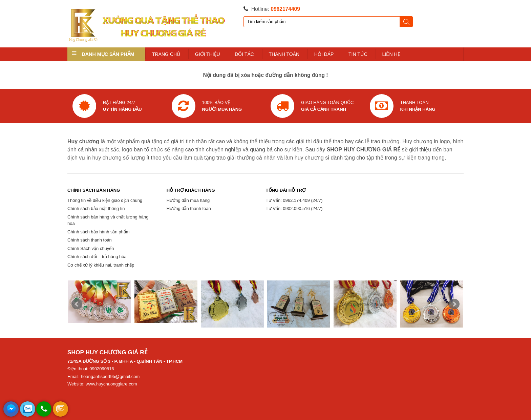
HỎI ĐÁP (324, 54)
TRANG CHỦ (166, 54)
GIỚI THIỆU (208, 54)
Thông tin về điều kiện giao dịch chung (105, 200)
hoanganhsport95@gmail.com (110, 376)
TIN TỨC (358, 54)
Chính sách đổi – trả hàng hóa (97, 257)
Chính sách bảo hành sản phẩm (99, 232)
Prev (77, 304)
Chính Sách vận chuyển (91, 248)
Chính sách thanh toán (90, 240)
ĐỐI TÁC (244, 54)
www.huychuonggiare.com (111, 384)
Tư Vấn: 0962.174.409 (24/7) (294, 200)
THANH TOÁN (284, 54)
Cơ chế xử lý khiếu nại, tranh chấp (101, 265)
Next (454, 304)
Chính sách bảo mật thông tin (96, 208)
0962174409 (285, 9)
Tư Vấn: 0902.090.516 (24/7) (294, 208)
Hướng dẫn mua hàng (188, 200)
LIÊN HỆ (391, 54)
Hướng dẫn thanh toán (189, 208)
